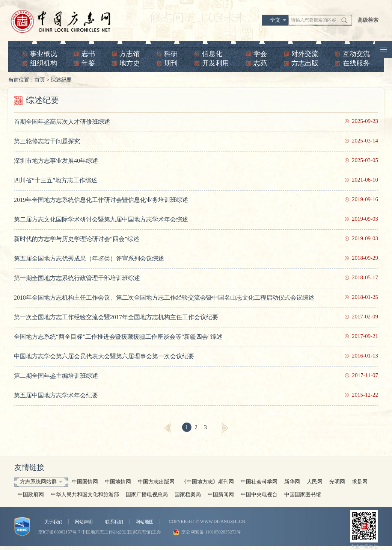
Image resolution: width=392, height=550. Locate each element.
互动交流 (356, 54)
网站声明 (84, 522)
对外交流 (305, 54)
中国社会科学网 (259, 482)
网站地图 (145, 522)
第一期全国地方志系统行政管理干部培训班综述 (77, 278)
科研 (171, 54)
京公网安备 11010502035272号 (211, 532)
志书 (88, 54)
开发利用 (216, 63)
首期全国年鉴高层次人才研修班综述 (62, 122)
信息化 (212, 54)
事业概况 (44, 54)
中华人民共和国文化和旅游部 (85, 495)
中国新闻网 (221, 495)
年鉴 (88, 63)
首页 (40, 80)
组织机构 (44, 63)
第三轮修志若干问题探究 (47, 141)
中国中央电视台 (259, 495)
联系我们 (114, 522)
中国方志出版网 (156, 482)
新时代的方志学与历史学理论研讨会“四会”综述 (77, 239)
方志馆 (130, 54)
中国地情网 (118, 482)
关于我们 (53, 522)
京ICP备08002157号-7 (60, 532)
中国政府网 (31, 495)
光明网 (337, 482)
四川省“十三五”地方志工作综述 (56, 180)
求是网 (360, 482)
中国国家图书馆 (303, 495)
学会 (260, 54)
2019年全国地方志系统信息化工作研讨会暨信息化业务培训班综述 (101, 200)
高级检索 (368, 20)
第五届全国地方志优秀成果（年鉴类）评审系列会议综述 (89, 258)
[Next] (225, 428)
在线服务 (356, 63)
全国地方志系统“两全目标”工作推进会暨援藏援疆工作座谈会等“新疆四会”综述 (118, 337)
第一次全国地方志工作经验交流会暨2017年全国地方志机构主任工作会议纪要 (116, 317)
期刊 (171, 63)
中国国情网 (85, 482)
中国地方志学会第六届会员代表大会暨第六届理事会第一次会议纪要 (104, 356)
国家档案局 (188, 495)
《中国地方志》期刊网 (208, 482)
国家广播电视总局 (147, 495)
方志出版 (305, 63)
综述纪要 (61, 80)
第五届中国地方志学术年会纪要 (56, 395)
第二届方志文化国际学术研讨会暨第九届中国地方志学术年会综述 (101, 219)
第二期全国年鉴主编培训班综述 (56, 376)
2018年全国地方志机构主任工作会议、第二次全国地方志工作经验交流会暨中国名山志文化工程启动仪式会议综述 (164, 298)
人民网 (315, 482)
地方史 (130, 63)
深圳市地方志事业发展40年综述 (56, 161)
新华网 (292, 482)
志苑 (260, 63)
